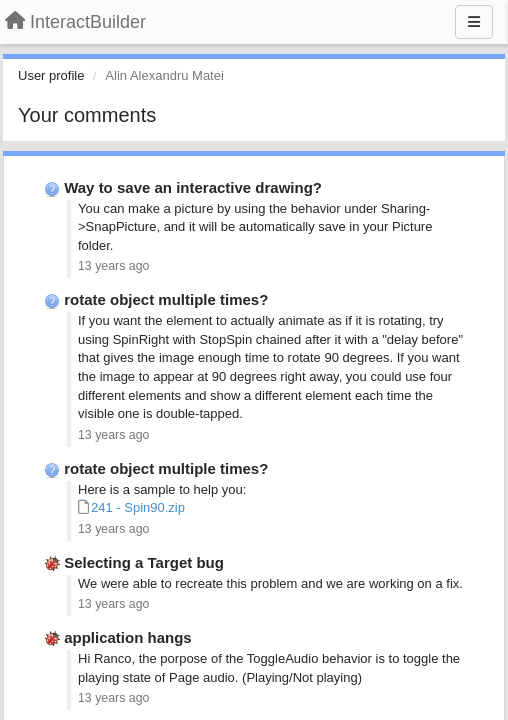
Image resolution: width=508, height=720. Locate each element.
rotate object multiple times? (166, 299)
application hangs (128, 637)
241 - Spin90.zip (138, 507)
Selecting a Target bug (144, 562)
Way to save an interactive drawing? (193, 187)
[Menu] (474, 22)
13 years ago (113, 266)
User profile (51, 75)
